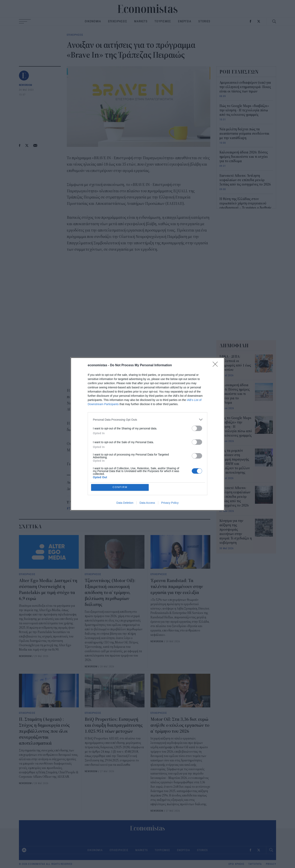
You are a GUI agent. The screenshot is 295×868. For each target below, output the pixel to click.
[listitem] (147, 420)
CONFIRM (120, 487)
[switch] (197, 428)
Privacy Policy (170, 503)
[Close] (216, 365)
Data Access (147, 503)
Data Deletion (125, 503)
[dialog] (147, 434)
